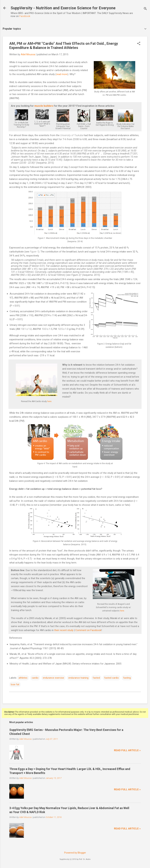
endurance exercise (53, 678)
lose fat (15, 684)
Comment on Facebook (88, 630)
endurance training (78, 678)
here (49, 401)
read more (62, 74)
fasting (127, 678)
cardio (35, 678)
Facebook (25, 16)
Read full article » (127, 750)
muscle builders (44, 106)
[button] (139, 44)
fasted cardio (112, 678)
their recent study (64, 630)
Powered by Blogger (75, 853)
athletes (23, 678)
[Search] (145, 9)
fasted (96, 678)
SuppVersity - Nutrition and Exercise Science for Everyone (63, 8)
